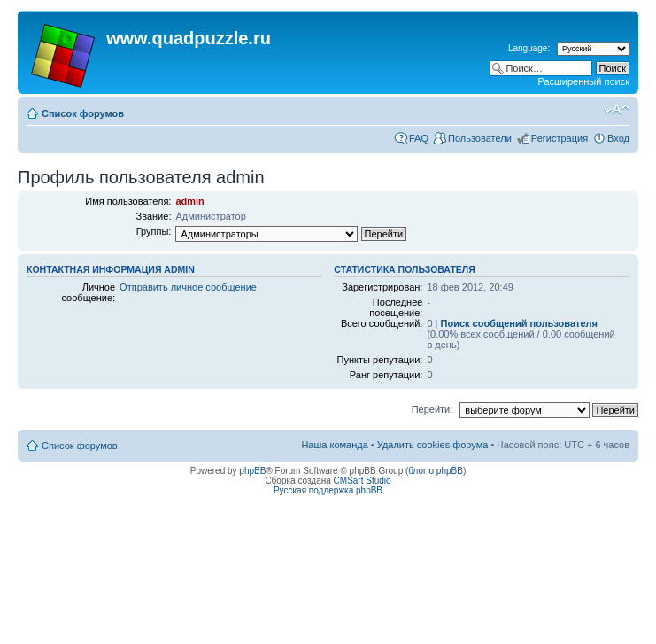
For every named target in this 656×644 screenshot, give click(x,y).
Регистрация (560, 138)
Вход (618, 138)
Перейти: (432, 409)
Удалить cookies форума (433, 445)
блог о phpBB (436, 471)
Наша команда (334, 445)
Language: (529, 48)
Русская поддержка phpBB (328, 490)
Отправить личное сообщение (188, 287)
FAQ (419, 138)
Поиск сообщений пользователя (519, 323)
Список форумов (83, 113)
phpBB (252, 471)
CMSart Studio (363, 481)
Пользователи (480, 138)
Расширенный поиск (583, 81)
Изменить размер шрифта (617, 110)
